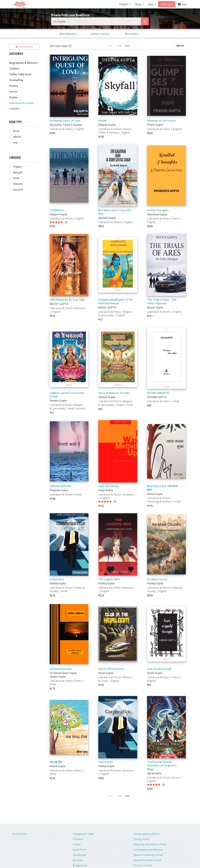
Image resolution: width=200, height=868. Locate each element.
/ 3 (120, 46)
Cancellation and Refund (148, 850)
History (14, 86)
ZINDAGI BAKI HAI (60, 486)
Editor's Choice (100, 34)
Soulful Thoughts (158, 210)
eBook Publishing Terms (148, 855)
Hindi (16, 178)
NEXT (128, 46)
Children (14, 69)
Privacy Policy (141, 839)
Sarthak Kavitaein (61, 669)
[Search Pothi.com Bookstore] (145, 21)
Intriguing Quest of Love (65, 121)
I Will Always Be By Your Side (67, 300)
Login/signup (167, 4)
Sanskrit (18, 190)
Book (16, 131)
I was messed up (108, 486)
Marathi (18, 184)
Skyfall (102, 121)
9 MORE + (15, 109)
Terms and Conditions (147, 834)
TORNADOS (57, 210)
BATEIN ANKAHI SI (158, 393)
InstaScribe (80, 855)
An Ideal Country (157, 579)
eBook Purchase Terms (147, 860)
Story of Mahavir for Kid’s (114, 393)
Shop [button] (138, 4)
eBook (17, 137)
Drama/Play (16, 80)
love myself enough (159, 669)
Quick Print (79, 850)
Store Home (24, 47)
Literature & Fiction (21, 103)
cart (182, 4)
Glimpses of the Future (161, 121)
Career (77, 844)
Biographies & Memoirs (23, 63)
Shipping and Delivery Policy (150, 844)
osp (15, 142)
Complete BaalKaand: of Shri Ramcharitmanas (116, 301)
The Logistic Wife (109, 579)
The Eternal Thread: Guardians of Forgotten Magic (162, 766)
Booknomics (20, 834)
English (17, 167)
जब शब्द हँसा (56, 762)
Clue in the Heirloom (111, 669)
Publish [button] (124, 4)
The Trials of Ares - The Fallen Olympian (162, 301)
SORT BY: (180, 46)
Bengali (18, 172)
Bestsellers (132, 34)
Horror (13, 92)
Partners (78, 839)
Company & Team (83, 834)
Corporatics (57, 579)
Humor (13, 97)
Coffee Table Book (20, 74)
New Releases (68, 34)
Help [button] (151, 4)
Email (78, 860)
